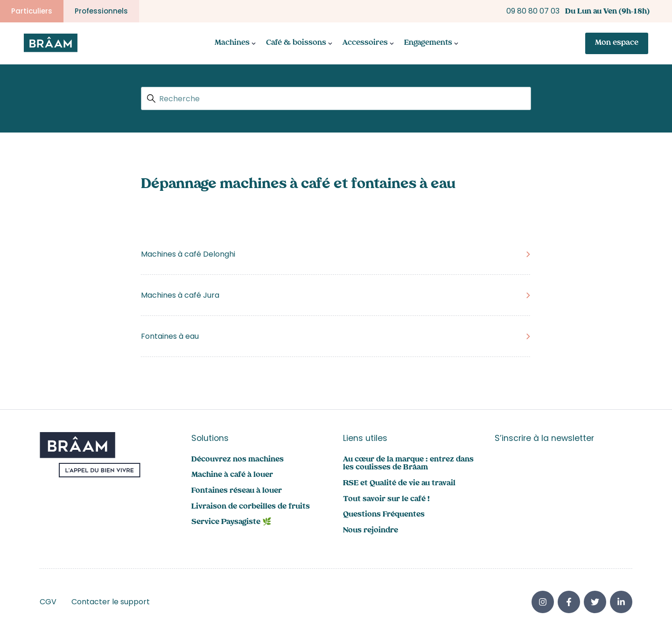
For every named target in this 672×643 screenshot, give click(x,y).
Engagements (428, 43)
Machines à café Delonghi (188, 254)
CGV (48, 602)
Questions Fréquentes (384, 515)
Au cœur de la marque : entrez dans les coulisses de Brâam (408, 464)
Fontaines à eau (170, 336)
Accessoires (365, 43)
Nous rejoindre (371, 531)
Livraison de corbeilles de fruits (251, 507)
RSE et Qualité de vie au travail (399, 484)
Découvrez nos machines (238, 460)
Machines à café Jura (180, 295)
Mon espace (617, 43)
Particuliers (32, 11)
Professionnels (101, 11)
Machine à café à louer (232, 475)
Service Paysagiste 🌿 (231, 522)
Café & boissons (296, 43)
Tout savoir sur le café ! (386, 500)
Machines (232, 43)
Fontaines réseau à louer (237, 491)
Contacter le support (111, 602)
